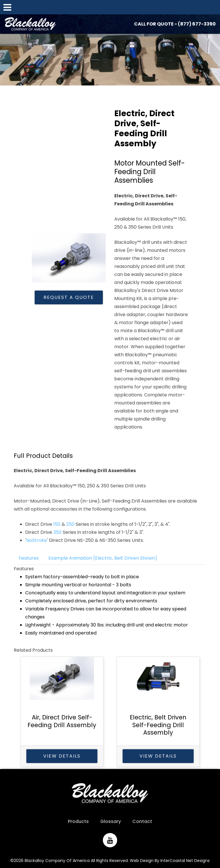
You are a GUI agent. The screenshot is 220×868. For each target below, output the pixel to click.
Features (29, 558)
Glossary (111, 821)
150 (57, 524)
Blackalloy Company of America (30, 24)
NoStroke (37, 540)
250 (71, 524)
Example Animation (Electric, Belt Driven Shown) (103, 558)
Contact (142, 821)
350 (58, 532)
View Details (62, 756)
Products (78, 821)
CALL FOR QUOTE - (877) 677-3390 (175, 24)
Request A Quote (69, 297)
